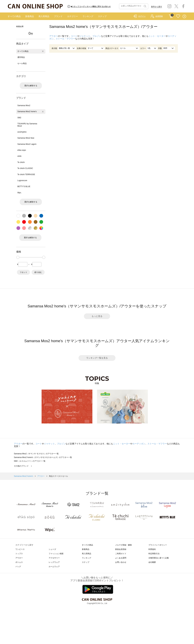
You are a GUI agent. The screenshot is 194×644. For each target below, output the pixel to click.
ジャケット (85, 36)
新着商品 (30, 16)
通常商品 (21, 57)
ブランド (58, 16)
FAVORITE (178, 16)
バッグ (18, 567)
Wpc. (19, 193)
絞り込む (38, 272)
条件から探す (157, 7)
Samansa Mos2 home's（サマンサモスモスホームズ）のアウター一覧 (43, 457)
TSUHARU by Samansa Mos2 (27, 125)
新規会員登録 (121, 549)
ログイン (142, 16)
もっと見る (97, 316)
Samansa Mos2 (24, 105)
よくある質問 (121, 558)
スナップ (102, 16)
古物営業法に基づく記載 (159, 558)
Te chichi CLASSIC (25, 168)
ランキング (88, 16)
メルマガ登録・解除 (123, 545)
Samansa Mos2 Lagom (27, 144)
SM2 (19, 118)
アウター (54, 36)
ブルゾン (97, 36)
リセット (24, 272)
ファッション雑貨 (56, 554)
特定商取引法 (154, 554)
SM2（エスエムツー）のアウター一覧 (30, 461)
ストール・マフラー (65, 39)
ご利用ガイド (121, 554)
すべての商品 (14, 16)
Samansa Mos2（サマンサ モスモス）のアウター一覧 (36, 454)
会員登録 (159, 16)
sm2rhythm (22, 132)
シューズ (52, 549)
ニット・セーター (157, 36)
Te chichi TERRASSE (26, 174)
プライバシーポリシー (158, 545)
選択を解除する (31, 86)
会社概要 (152, 562)
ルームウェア (54, 567)
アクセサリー (54, 558)
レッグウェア (54, 562)
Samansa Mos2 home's (27, 111)
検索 (145, 6)
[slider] (18, 257)
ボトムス (19, 562)
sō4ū (19, 156)
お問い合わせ (121, 562)
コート (74, 36)
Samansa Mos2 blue (26, 138)
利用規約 (152, 549)
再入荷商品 (44, 16)
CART (171, 16)
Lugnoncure (22, 180)
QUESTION (184, 16)
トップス (19, 554)
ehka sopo (22, 150)
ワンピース (20, 549)
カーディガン (139, 444)
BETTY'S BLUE (24, 186)
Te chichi (21, 162)
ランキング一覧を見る (97, 358)
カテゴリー (73, 16)
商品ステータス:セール (58, 476)
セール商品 (22, 63)
